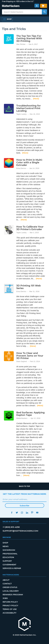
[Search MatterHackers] (44, 12)
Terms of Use (10, 609)
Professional (10, 554)
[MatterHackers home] (25, 624)
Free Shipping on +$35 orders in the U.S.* (18, 1)
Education (8, 557)
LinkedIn (27, 513)
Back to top (24, 486)
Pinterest (32, 513)
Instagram (22, 513)
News (6, 546)
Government (9, 565)
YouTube (37, 513)
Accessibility (9, 613)
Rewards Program (13, 595)
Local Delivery (11, 591)
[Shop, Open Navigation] (7, 19)
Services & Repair (12, 568)
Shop (5, 543)
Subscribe (24, 506)
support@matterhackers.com (20, 531)
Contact (7, 584)
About (6, 580)
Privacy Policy (10, 606)
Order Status (10, 587)
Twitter (17, 513)
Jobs (5, 598)
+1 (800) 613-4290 (11, 527)
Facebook (12, 513)
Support (7, 561)
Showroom (9, 550)
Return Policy (10, 602)
